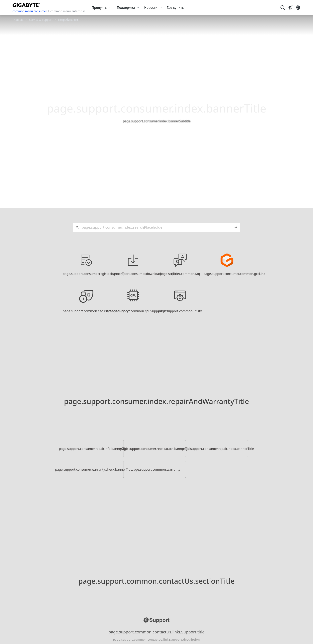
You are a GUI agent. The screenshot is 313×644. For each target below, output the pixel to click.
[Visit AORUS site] (290, 8)
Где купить (175, 8)
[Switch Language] (298, 8)
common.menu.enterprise (68, 11)
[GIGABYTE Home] (27, 4)
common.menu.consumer (30, 11)
